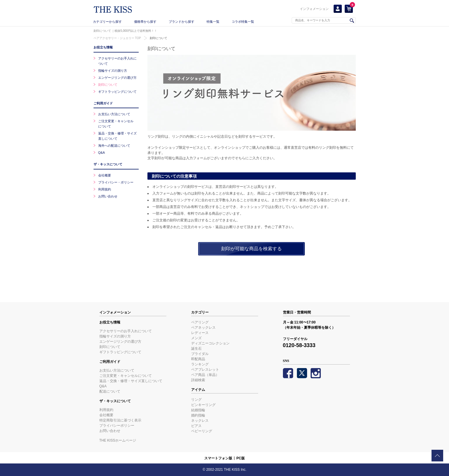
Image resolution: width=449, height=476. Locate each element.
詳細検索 (198, 380)
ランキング (200, 364)
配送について (110, 391)
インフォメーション (314, 9)
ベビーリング (202, 431)
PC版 (241, 458)
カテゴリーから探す (107, 22)
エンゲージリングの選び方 (117, 78)
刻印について (159, 38)
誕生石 (196, 349)
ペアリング (200, 322)
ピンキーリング (203, 405)
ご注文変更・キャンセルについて (126, 376)
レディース (200, 333)
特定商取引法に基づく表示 (120, 420)
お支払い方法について (114, 114)
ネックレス (200, 421)
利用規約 (105, 189)
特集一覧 (213, 22)
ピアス (196, 426)
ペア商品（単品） (205, 375)
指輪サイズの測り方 (113, 71)
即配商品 (198, 359)
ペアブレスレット (205, 370)
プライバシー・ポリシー (116, 182)
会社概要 (105, 175)
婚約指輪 (198, 415)
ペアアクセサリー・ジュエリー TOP (117, 38)
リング (196, 400)
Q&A (102, 153)
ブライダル (200, 354)
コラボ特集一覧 (243, 22)
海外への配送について (114, 146)
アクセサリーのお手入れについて (126, 331)
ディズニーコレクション (210, 343)
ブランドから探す (182, 22)
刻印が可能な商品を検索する (251, 249)
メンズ (196, 338)
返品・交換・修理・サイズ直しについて (131, 381)
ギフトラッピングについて (117, 92)
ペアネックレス (203, 328)
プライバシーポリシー (117, 426)
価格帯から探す (145, 22)
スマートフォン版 (218, 458)
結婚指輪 (198, 410)
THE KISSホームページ (118, 440)
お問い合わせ (108, 196)
